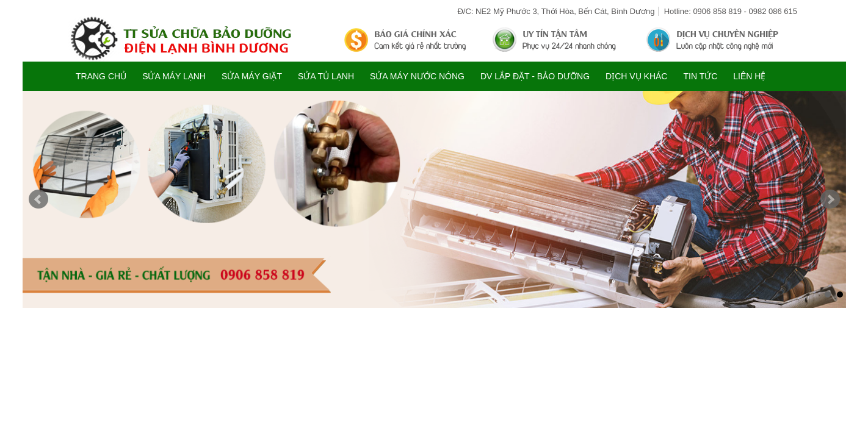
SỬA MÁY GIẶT (252, 76)
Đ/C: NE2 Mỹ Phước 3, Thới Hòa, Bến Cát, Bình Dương (556, 11)
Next (830, 199)
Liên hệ (749, 76)
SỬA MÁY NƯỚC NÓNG (417, 76)
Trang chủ (101, 76)
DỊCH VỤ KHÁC (636, 76)
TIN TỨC (700, 76)
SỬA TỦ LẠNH (326, 76)
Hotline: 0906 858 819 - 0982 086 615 (731, 11)
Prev (38, 199)
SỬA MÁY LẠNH (174, 76)
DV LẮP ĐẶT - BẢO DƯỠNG (535, 76)
